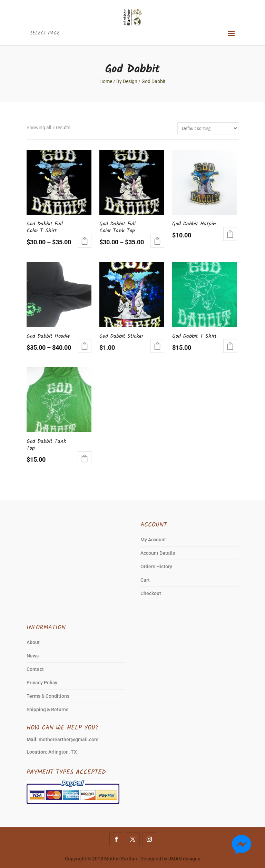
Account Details (158, 553)
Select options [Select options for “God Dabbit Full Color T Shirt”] (85, 241)
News (33, 656)
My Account (153, 540)
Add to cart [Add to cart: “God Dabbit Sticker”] (157, 346)
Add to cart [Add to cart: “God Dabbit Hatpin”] (230, 234)
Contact (35, 669)
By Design (127, 81)
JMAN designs (184, 859)
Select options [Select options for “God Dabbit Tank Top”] (85, 458)
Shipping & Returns (47, 709)
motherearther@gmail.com (68, 739)
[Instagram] (149, 839)
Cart (145, 580)
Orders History (156, 566)
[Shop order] (208, 128)
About (33, 642)
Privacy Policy (42, 683)
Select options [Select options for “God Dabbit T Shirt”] (230, 346)
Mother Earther (121, 859)
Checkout (151, 593)
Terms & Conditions (48, 696)
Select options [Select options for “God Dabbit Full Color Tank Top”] (157, 241)
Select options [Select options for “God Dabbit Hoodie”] (85, 346)
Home (106, 81)
